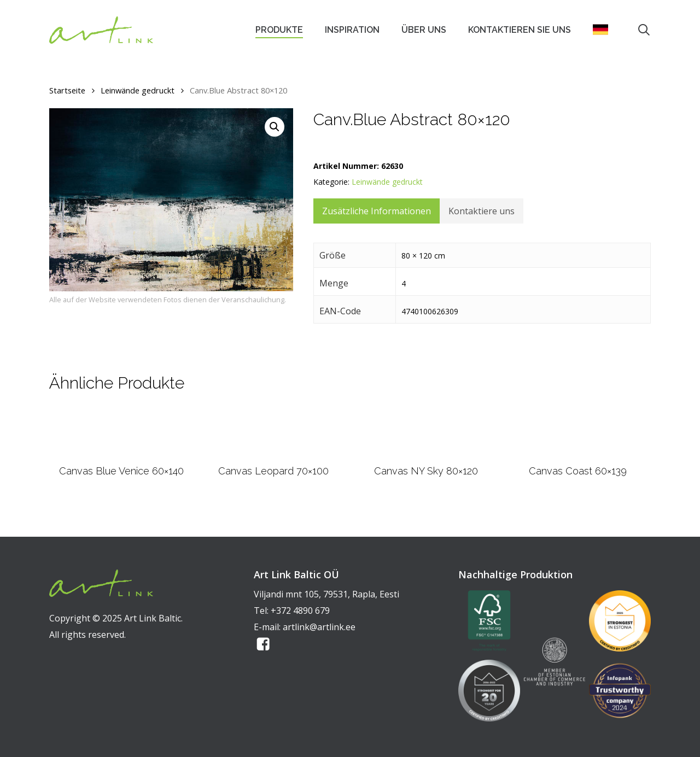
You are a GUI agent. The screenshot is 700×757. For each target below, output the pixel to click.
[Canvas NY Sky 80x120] (426, 442)
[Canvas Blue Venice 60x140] (122, 442)
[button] (275, 127)
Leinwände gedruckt (138, 90)
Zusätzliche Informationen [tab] (377, 211)
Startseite (67, 90)
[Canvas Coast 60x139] (578, 442)
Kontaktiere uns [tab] (482, 211)
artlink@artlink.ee (319, 627)
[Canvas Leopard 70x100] (273, 442)
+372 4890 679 (300, 611)
